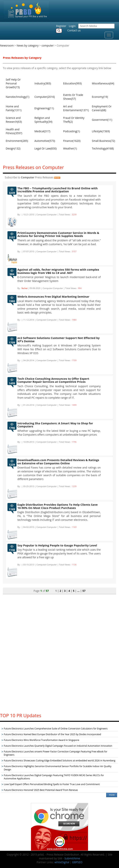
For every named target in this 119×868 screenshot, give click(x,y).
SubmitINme (72, 858)
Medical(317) (42, 131)
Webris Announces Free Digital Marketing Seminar (53, 296)
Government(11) (102, 120)
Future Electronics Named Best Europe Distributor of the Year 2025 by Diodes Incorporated (52, 734)
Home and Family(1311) (14, 108)
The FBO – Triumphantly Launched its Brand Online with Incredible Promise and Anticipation (57, 190)
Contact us (74, 30)
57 (84, 591)
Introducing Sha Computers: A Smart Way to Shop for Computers (55, 425)
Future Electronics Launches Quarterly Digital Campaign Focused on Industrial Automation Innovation (58, 746)
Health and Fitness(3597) (14, 131)
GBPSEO (77, 862)
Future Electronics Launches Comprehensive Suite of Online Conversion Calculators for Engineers (56, 729)
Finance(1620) (72, 141)
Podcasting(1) (72, 131)
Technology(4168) (103, 148)
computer (48, 45)
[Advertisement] (59, 652)
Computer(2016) (45, 97)
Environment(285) (17, 141)
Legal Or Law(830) (46, 148)
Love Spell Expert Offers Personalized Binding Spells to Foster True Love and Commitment (52, 784)
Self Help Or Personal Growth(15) (13, 83)
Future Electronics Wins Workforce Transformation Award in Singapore (42, 740)
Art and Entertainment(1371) (76, 108)
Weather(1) (70, 148)
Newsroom (7, 45)
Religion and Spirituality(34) (43, 120)
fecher (25, 288)
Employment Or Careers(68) (102, 108)
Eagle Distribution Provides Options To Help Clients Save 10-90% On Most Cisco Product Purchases (57, 506)
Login (72, 26)
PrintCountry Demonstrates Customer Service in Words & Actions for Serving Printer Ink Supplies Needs (58, 234)
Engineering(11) (44, 108)
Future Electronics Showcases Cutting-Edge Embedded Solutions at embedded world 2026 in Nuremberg (59, 761)
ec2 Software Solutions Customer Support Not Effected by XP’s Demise (59, 339)
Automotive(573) (45, 141)
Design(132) (13, 148)
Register (61, 26)
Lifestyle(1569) (101, 131)
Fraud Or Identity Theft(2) (74, 120)
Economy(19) (100, 97)
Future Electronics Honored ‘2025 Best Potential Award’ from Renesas (41, 790)
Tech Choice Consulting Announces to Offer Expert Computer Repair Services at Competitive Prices (53, 380)
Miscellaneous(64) (103, 83)
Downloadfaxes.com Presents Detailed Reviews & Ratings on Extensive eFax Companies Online (58, 462)
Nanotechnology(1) (18, 97)
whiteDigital (62, 862)
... (78, 591)
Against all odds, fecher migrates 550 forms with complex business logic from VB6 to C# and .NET (58, 271)
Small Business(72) (103, 141)
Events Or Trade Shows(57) (73, 97)
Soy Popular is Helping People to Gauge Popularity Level (57, 545)
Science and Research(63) (14, 120)
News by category (28, 45)
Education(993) (72, 83)
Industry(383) (43, 83)
